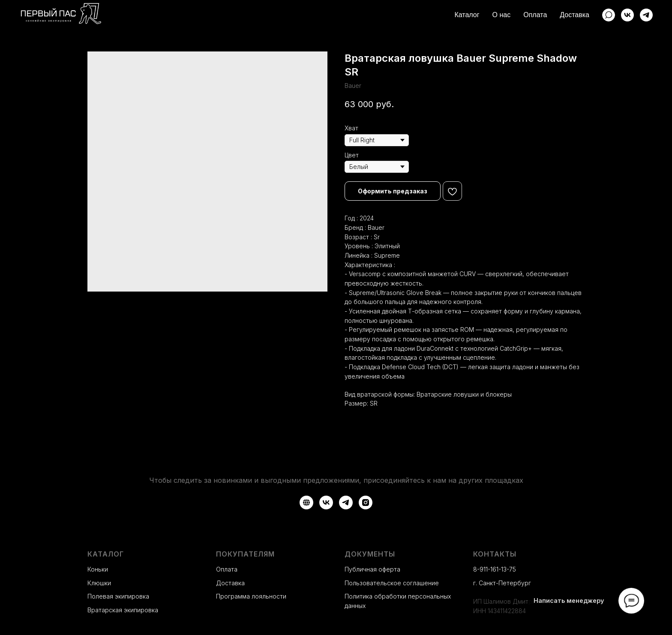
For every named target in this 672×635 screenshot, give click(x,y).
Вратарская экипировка (123, 610)
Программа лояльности (251, 596)
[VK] (326, 503)
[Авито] (306, 503)
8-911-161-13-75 (495, 569)
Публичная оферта (372, 569)
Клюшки (99, 583)
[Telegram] (646, 15)
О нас (502, 15)
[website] (609, 15)
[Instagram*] (366, 503)
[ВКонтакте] (627, 15)
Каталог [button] (467, 15)
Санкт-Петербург (505, 583)
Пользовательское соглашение (392, 583)
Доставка (574, 15)
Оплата (535, 15)
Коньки (98, 569)
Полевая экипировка (118, 596)
